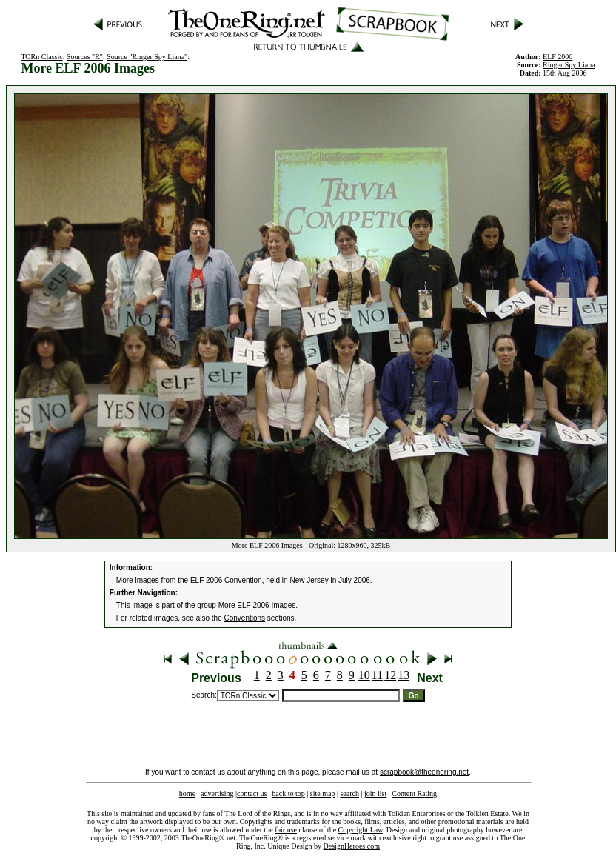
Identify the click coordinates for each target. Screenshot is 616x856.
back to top (288, 793)
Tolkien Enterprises (417, 813)
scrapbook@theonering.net (424, 772)
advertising (217, 793)
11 (377, 675)
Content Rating (414, 793)
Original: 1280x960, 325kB (349, 545)
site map (323, 793)
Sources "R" (85, 57)
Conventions (245, 618)
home (187, 793)
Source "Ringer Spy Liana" (147, 57)
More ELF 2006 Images (257, 605)
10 (364, 675)
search (349, 793)
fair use (286, 830)
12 (390, 675)
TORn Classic (41, 57)
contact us (252, 793)
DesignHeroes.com (352, 846)
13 (404, 675)
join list (375, 793)
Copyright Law (361, 830)
